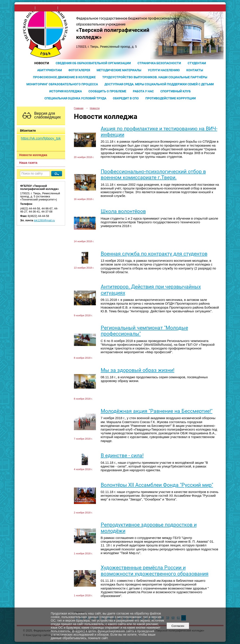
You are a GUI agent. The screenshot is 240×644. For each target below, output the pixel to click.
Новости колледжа (33, 155)
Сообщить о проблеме (107, 91)
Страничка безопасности (159, 63)
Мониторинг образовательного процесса (62, 84)
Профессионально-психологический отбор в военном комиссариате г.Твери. (153, 175)
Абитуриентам (49, 70)
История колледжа (66, 91)
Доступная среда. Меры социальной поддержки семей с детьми (159, 84)
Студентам (197, 63)
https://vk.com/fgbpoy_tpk (41, 138)
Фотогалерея (79, 70)
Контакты (195, 70)
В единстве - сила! (122, 456)
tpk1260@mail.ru (44, 220)
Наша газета (28, 163)
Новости (42, 63)
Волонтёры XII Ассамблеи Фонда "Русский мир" (157, 485)
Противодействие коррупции (171, 98)
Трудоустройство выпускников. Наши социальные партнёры (155, 77)
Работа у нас (143, 91)
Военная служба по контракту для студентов (154, 254)
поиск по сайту (46, 8)
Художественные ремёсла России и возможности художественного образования (155, 571)
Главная (79, 108)
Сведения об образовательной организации (93, 63)
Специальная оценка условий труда (75, 98)
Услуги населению (164, 70)
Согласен (178, 626)
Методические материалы (119, 70)
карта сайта (67, 8)
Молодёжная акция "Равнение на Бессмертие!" (157, 411)
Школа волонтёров (123, 211)
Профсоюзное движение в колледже (64, 77)
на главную (26, 8)
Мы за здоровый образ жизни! (138, 370)
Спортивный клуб (176, 91)
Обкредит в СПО (126, 98)
